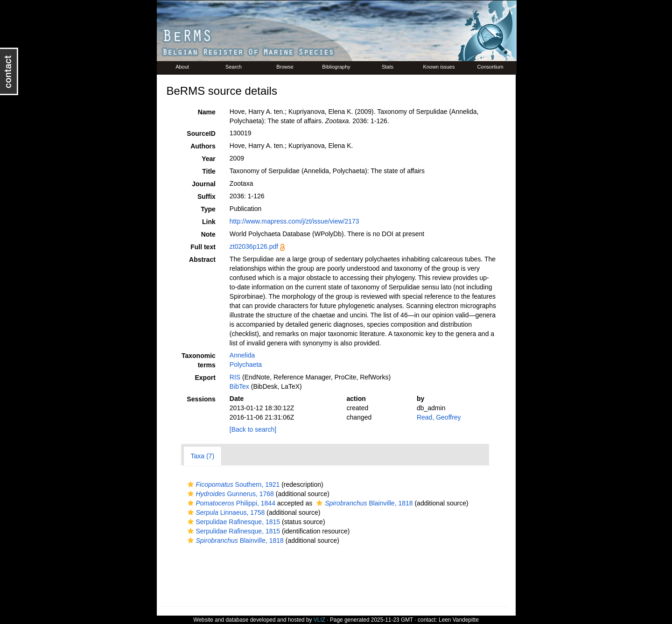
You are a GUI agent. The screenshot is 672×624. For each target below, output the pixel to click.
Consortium (490, 67)
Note (208, 234)
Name (207, 112)
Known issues (439, 67)
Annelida (242, 355)
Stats (388, 67)
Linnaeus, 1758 (225, 512)
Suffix (206, 196)
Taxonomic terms (199, 360)
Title (209, 171)
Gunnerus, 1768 (230, 494)
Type (208, 209)
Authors (203, 146)
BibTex (239, 386)
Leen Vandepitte (459, 620)
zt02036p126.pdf (254, 246)
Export (205, 378)
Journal (204, 184)
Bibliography (336, 67)
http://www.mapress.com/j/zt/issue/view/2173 (294, 221)
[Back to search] (253, 429)
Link (209, 222)
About (182, 67)
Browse (285, 67)
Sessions (201, 399)
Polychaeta (246, 365)
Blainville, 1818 (363, 503)
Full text (203, 247)
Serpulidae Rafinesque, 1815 (233, 522)
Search (234, 67)
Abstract (202, 259)
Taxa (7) (203, 456)
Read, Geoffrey (439, 417)
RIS (235, 377)
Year (209, 159)
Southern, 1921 (233, 484)
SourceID (201, 133)
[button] (191, 484)
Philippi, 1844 (230, 503)
